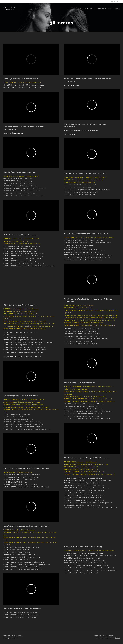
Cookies (117, 638)
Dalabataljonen (17, 133)
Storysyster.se (74, 85)
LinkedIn (6, 638)
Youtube (16, 638)
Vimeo (11, 638)
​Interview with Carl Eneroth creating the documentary (81, 131)
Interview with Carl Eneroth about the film (16, 357)
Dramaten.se (71, 134)
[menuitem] (78, 9)
